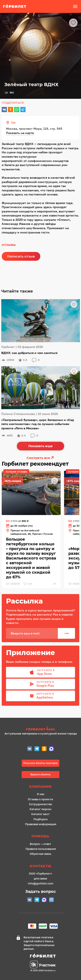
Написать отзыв (21, 256)
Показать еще (40, 446)
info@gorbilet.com (40, 883)
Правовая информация (41, 824)
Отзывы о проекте (40, 799)
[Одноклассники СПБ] (44, 749)
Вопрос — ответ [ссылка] (40, 844)
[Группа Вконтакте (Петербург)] (30, 749)
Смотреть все (40, 458)
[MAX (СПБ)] (51, 749)
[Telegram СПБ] (37, 749)
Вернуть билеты (40, 774)
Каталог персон (40, 809)
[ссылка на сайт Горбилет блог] (41, 729)
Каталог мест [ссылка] (40, 814)
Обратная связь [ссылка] (40, 854)
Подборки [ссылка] (40, 819)
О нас (41, 794)
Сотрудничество (40, 804)
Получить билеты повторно (40, 763)
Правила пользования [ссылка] (41, 849)
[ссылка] (17, 6)
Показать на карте (20, 133)
